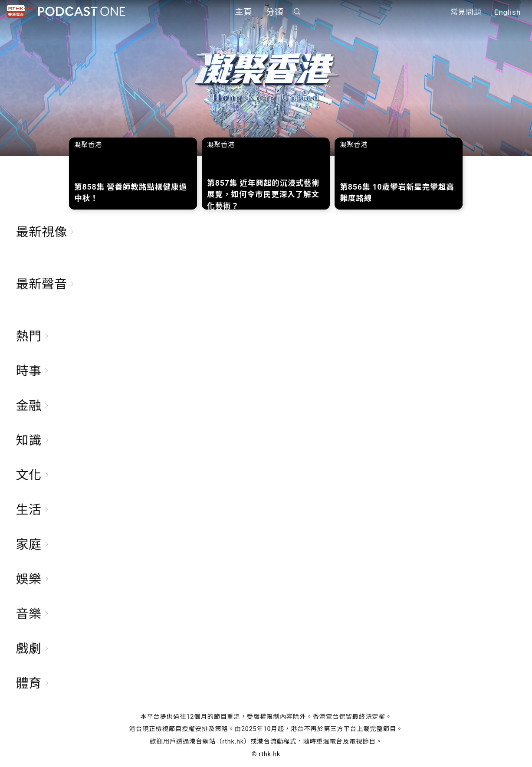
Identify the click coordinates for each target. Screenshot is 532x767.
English (507, 12)
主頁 (243, 12)
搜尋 (297, 11)
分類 (275, 12)
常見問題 (466, 12)
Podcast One (82, 11)
